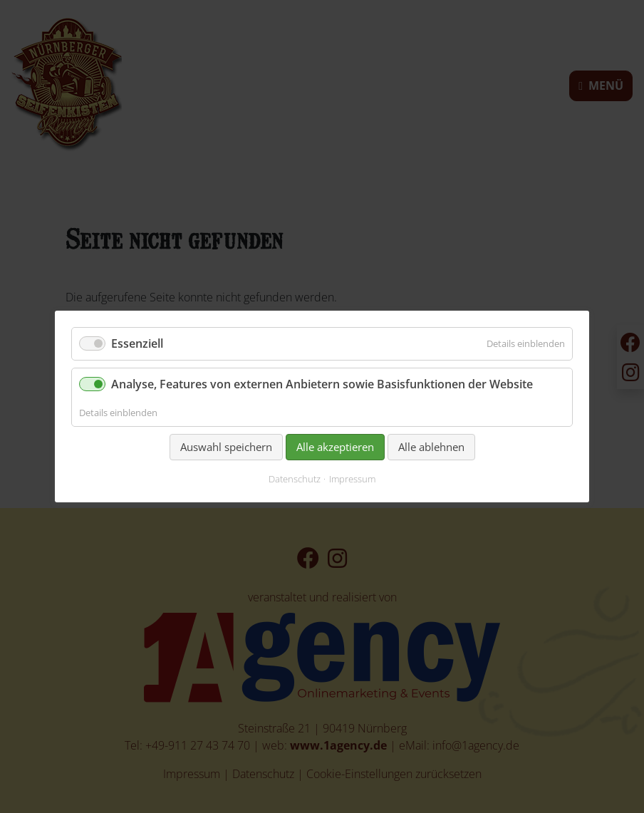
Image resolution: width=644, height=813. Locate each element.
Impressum (352, 479)
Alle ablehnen (431, 447)
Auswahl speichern (226, 447)
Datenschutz (295, 479)
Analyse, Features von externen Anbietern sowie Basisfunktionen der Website (322, 384)
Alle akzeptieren (335, 447)
